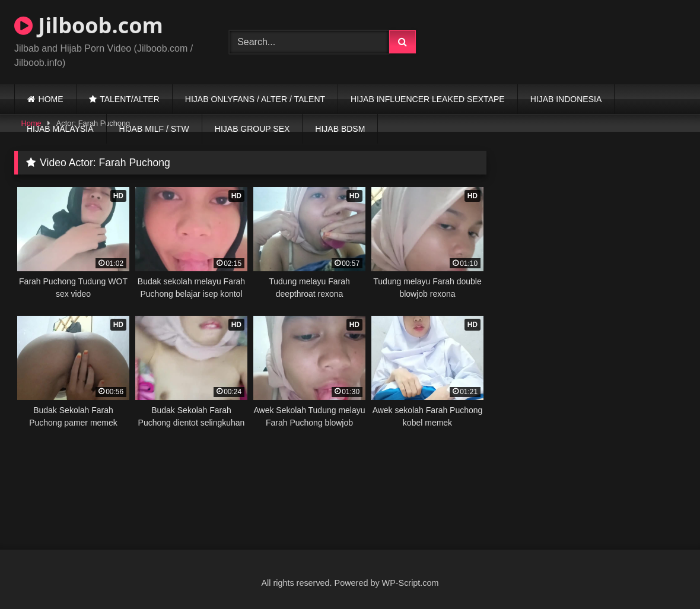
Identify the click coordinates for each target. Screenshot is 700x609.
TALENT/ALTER (130, 99)
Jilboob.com (89, 25)
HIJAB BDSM (340, 129)
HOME (51, 99)
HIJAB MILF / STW (154, 129)
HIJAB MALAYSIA (60, 129)
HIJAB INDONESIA (566, 99)
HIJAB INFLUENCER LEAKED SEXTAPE (428, 99)
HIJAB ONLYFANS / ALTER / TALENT (255, 99)
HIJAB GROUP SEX (252, 129)
